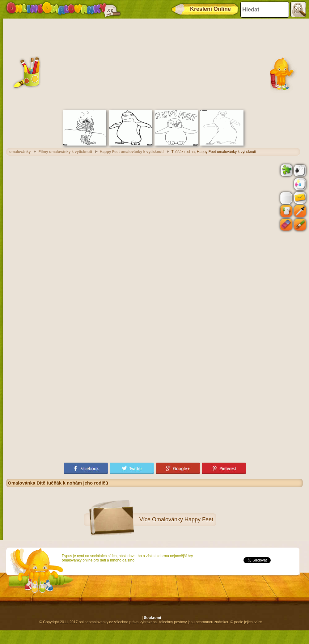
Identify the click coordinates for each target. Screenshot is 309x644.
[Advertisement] (155, 63)
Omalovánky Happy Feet (183, 519)
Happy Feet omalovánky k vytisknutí (132, 152)
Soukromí (152, 618)
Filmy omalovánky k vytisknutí (65, 152)
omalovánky (20, 152)
